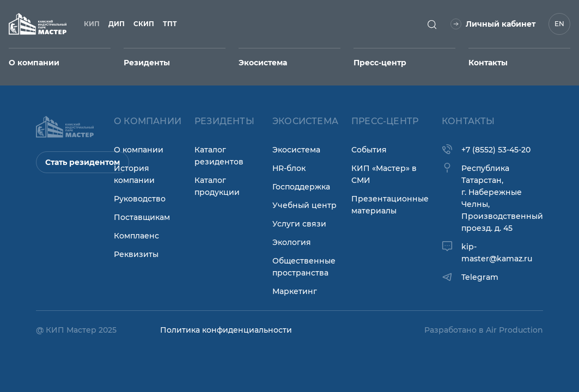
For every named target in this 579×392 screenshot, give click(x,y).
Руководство (140, 199)
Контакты (488, 63)
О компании (139, 150)
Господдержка (301, 187)
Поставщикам (142, 217)
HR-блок (289, 168)
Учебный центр (304, 205)
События (369, 150)
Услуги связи (299, 224)
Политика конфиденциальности (226, 330)
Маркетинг (295, 291)
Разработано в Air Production (484, 330)
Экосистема (296, 150)
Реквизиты (136, 254)
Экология (292, 242)
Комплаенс (136, 236)
